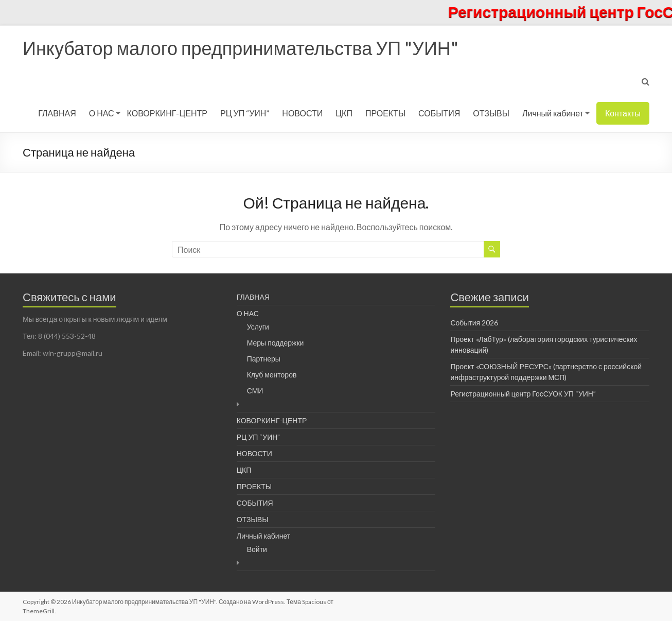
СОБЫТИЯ (439, 113)
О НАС (102, 113)
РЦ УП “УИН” (245, 113)
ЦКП (344, 113)
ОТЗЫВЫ (491, 113)
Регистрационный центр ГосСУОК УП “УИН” (523, 394)
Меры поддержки (276, 343)
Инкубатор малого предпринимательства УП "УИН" (241, 48)
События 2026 (474, 323)
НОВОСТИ (302, 113)
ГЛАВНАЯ (57, 113)
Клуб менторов (272, 375)
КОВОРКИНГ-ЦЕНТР (167, 113)
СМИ (255, 391)
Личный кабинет (553, 113)
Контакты (623, 113)
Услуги (258, 327)
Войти (257, 549)
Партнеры (264, 359)
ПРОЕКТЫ (385, 113)
